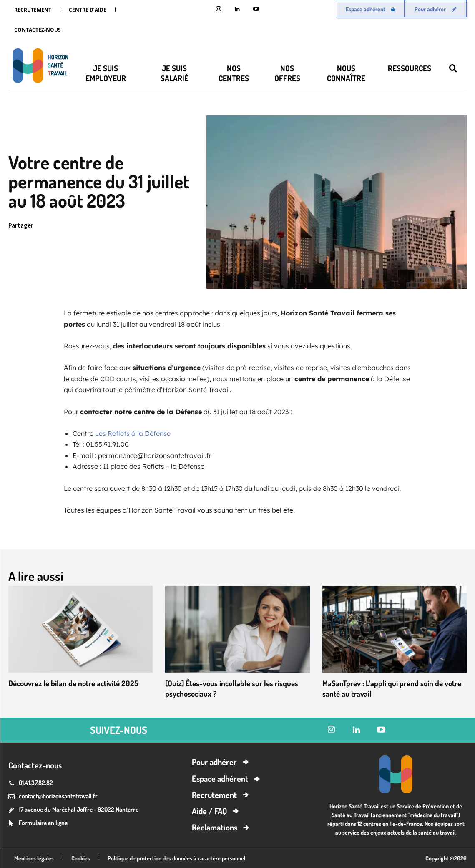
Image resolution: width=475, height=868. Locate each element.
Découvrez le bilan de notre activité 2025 (78, 683)
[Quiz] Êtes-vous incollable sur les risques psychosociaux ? (235, 688)
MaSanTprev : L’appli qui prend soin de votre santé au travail (385, 688)
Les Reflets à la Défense (133, 433)
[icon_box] (38, 823)
